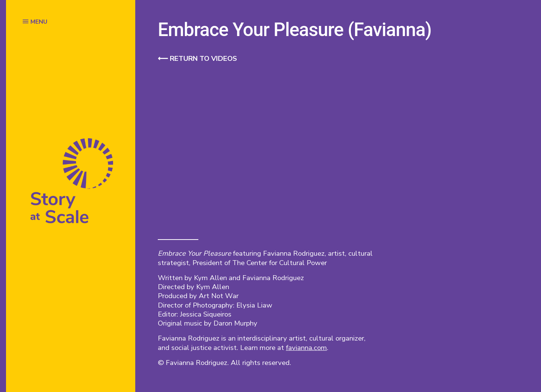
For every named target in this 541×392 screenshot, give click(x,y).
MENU (39, 22)
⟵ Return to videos (197, 59)
